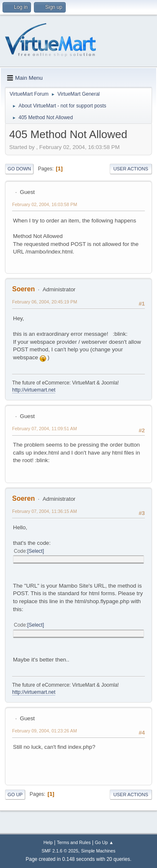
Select (35, 551)
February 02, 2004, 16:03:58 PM (45, 204)
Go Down (19, 169)
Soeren (23, 289)
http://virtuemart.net (34, 390)
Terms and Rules (74, 842)
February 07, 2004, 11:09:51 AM (45, 429)
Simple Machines (98, 851)
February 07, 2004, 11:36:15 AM (45, 511)
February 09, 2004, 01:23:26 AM (45, 731)
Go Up (15, 795)
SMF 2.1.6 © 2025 (60, 851)
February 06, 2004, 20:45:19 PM (45, 302)
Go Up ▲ (104, 842)
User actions (131, 169)
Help (48, 842)
